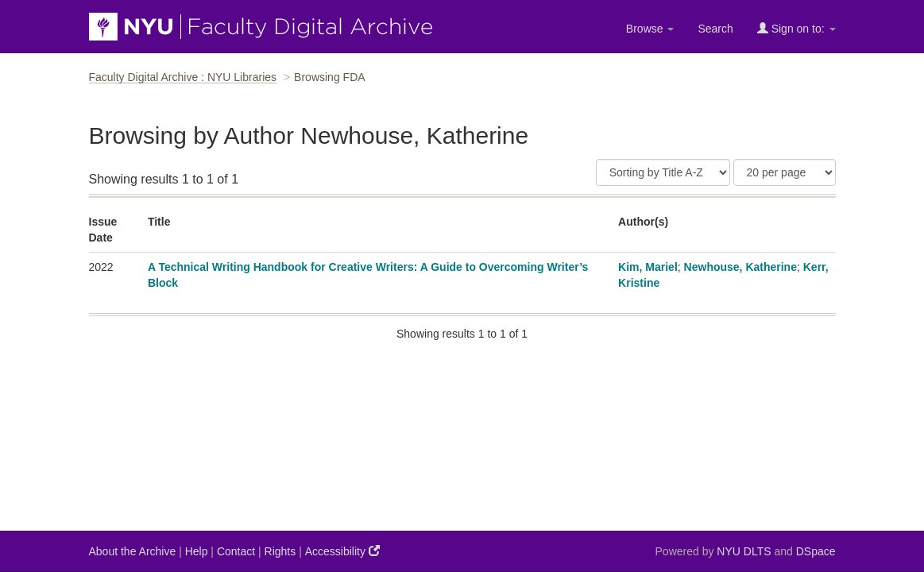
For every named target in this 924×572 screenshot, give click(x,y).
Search (715, 29)
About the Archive (133, 551)
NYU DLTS (744, 551)
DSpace (816, 551)
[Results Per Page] (785, 172)
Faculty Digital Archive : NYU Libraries (183, 77)
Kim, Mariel (648, 267)
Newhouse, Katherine (740, 267)
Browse (650, 29)
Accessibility (342, 551)
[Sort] (663, 172)
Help (197, 551)
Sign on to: (796, 28)
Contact (236, 551)
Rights (280, 551)
